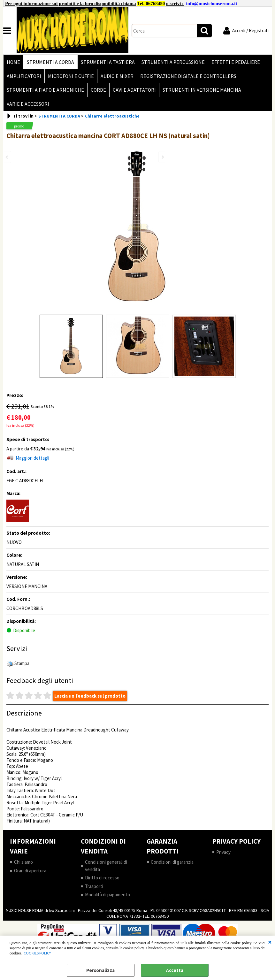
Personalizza (100, 970)
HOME (13, 62)
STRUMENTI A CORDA (50, 62)
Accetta (175, 970)
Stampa (22, 663)
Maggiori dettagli (32, 458)
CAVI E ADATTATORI (134, 90)
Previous (7, 157)
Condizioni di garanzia (172, 862)
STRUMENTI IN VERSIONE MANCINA (202, 90)
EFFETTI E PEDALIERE (236, 62)
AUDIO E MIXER (117, 76)
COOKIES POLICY (37, 953)
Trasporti (94, 886)
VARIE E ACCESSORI (28, 104)
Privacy (223, 852)
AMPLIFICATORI (24, 76)
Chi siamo (23, 862)
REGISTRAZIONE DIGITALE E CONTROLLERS (188, 76)
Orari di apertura (30, 871)
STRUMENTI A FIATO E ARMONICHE (45, 90)
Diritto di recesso (102, 878)
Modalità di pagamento (107, 895)
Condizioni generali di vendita (106, 866)
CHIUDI (270, 942)
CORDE (98, 90)
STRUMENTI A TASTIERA (108, 62)
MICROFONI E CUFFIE (71, 76)
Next (162, 157)
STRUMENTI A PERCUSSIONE (173, 62)
